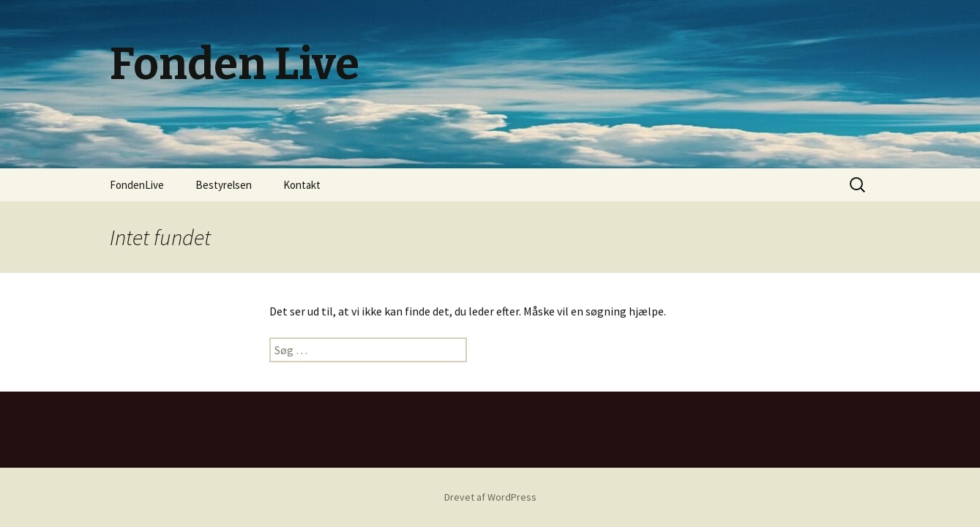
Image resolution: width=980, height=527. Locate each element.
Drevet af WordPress (490, 497)
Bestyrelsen (224, 185)
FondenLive (137, 185)
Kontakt (302, 185)
